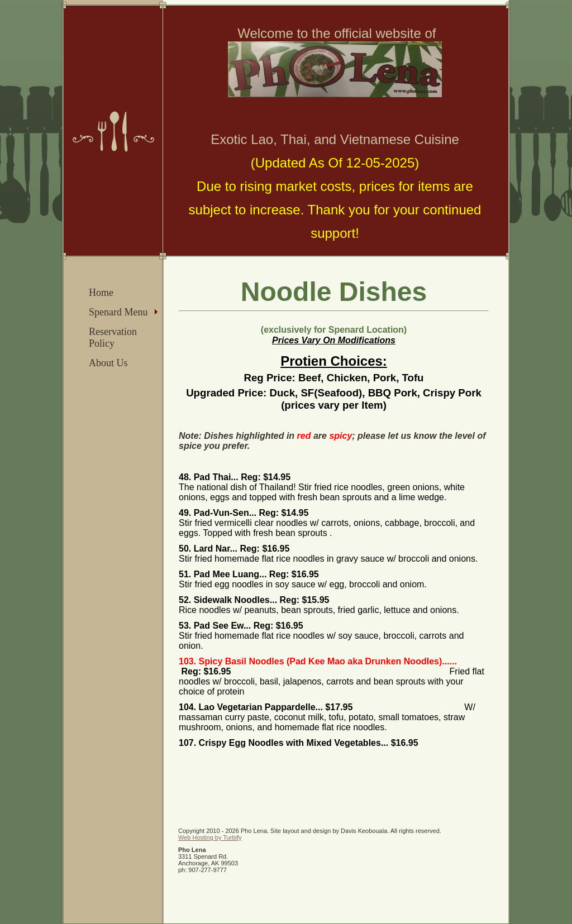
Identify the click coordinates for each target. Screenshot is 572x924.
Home (101, 293)
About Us (108, 363)
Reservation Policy (113, 337)
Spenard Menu (118, 312)
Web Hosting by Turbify (210, 837)
